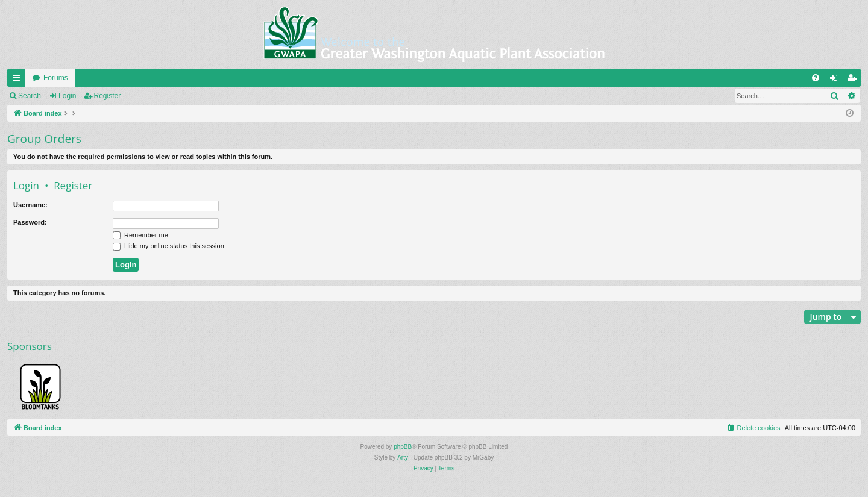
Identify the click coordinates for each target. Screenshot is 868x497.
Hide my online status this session (168, 246)
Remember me (140, 235)
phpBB (403, 447)
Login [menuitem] (836, 80)
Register (108, 96)
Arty (403, 458)
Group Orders (44, 139)
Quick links (19, 80)
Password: (30, 222)
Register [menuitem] (854, 80)
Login (67, 96)
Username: (30, 205)
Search (30, 96)
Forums (56, 78)
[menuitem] (816, 78)
